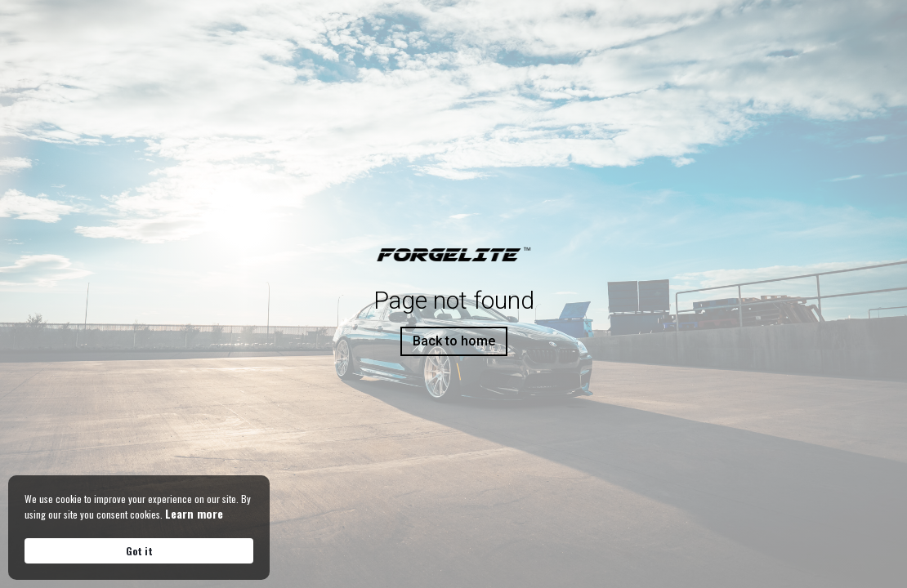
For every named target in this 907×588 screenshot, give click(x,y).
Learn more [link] (194, 514)
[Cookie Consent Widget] (139, 528)
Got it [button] (139, 551)
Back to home (454, 341)
